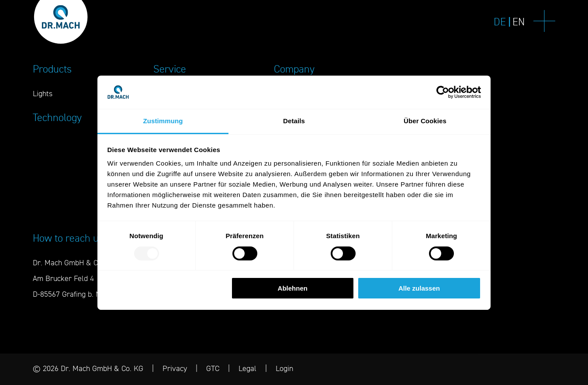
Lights (43, 93)
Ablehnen (293, 288)
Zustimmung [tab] (163, 121)
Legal (247, 368)
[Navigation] (544, 22)
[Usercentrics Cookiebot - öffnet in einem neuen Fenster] (443, 92)
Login (284, 368)
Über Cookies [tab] (425, 121)
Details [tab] (294, 121)
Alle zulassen (419, 288)
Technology (57, 117)
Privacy (175, 368)
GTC (213, 368)
